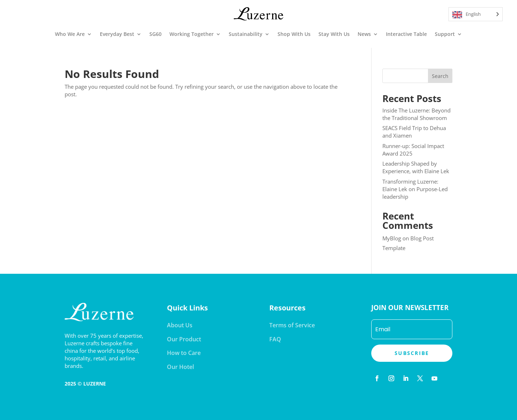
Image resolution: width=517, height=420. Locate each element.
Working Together (192, 34)
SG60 (155, 34)
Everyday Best (117, 34)
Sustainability (246, 34)
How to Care (184, 353)
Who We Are (70, 34)
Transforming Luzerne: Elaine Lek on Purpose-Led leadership (415, 189)
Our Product (184, 339)
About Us (180, 325)
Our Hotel (180, 367)
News (364, 34)
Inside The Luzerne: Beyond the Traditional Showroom (416, 114)
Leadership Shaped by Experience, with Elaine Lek (416, 167)
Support (445, 34)
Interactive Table (406, 34)
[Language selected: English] (476, 14)
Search (440, 76)
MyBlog (392, 238)
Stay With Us (334, 34)
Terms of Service (292, 325)
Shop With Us (294, 34)
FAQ (275, 339)
